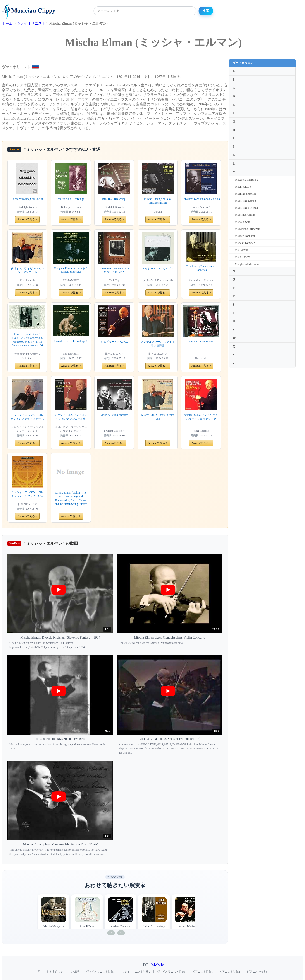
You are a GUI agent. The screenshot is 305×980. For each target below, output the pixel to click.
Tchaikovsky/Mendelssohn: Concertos (201, 268)
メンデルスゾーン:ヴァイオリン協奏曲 (158, 344)
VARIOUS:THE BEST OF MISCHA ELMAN (114, 270)
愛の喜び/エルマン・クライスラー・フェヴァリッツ (201, 417)
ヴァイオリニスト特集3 (171, 972)
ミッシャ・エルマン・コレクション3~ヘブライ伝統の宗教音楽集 (27, 494)
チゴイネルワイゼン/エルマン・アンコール (27, 270)
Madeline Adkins (245, 215)
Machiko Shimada (246, 194)
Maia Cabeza (243, 257)
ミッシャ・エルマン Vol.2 (158, 269)
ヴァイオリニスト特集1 (100, 972)
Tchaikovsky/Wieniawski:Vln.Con (201, 199)
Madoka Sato (243, 222)
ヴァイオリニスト (245, 63)
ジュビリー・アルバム (114, 342)
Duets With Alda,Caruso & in (27, 199)
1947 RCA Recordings (114, 199)
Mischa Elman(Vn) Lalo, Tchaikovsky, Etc (158, 201)
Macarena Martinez (246, 180)
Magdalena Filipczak (247, 229)
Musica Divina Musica (201, 341)
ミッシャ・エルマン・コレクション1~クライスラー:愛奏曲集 (27, 417)
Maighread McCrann (247, 264)
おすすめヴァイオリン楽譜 (63, 972)
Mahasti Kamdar (245, 243)
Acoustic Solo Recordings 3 (71, 199)
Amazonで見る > (27, 219)
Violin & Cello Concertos (114, 415)
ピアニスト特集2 (230, 972)
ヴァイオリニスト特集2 (136, 972)
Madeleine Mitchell (246, 208)
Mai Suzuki (242, 250)
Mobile (158, 965)
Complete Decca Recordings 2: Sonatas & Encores (71, 270)
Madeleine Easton (245, 201)
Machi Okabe (243, 187)
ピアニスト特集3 (257, 972)
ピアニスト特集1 (203, 972)
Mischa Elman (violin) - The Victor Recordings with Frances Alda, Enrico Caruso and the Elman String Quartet (71, 498)
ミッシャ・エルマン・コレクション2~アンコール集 (71, 417)
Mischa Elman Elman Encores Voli (158, 417)
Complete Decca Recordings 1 (71, 341)
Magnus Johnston (245, 236)
